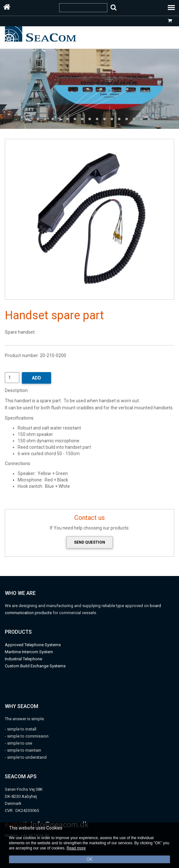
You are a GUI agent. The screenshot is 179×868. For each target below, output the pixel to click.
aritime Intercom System (31, 652)
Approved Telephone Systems (33, 645)
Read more (76, 848)
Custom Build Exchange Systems (35, 666)
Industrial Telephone (23, 659)
